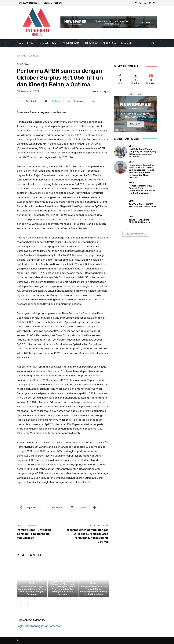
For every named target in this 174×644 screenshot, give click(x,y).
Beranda (22, 56)
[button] (153, 43)
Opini (131, 201)
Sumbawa (34, 56)
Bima (31, 583)
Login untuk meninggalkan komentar (39, 626)
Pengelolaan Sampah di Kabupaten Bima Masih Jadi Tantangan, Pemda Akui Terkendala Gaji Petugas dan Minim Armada (63, 588)
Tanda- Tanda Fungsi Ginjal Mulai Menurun (140, 221)
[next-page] (25, 604)
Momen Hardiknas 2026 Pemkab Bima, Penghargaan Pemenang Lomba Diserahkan (93, 590)
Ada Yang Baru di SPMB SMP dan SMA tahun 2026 (143, 205)
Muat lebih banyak (136, 234)
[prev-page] (19, 604)
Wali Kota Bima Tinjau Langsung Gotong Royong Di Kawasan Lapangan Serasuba (32, 590)
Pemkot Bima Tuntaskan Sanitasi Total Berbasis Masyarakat (34, 534)
